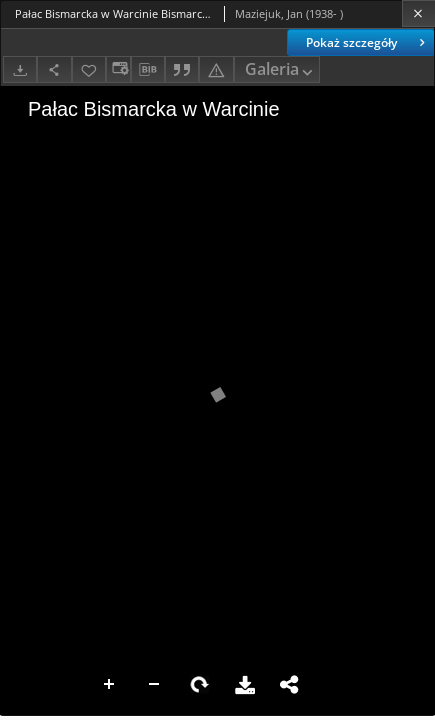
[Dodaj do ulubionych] (89, 69)
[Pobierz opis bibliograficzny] (148, 70)
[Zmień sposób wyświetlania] (118, 69)
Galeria (281, 70)
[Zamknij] (418, 13)
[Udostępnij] (54, 69)
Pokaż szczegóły (367, 42)
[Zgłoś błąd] (216, 69)
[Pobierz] (20, 69)
